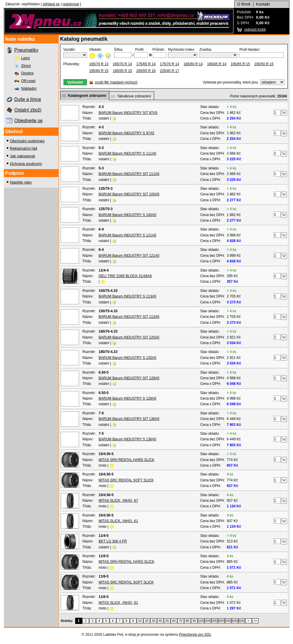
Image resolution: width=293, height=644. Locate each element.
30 (154, 621)
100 (201, 621)
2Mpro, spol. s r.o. (119, 21)
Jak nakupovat (23, 156)
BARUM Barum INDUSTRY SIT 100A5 (129, 194)
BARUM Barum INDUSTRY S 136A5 (128, 439)
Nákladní (29, 88)
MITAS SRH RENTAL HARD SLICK (127, 460)
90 (194, 621)
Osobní (28, 73)
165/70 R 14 (122, 64)
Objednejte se (29, 121)
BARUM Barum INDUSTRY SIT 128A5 (129, 378)
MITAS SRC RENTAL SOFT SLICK (126, 480)
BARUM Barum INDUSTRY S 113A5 (128, 296)
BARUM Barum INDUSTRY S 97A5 (127, 133)
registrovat (71, 4)
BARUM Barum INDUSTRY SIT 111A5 (129, 174)
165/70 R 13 (99, 64)
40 (160, 621)
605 (242, 621)
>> (255, 621)
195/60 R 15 (99, 71)
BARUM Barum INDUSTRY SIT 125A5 (129, 337)
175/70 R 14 (170, 64)
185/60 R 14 (193, 64)
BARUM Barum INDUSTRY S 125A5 (128, 358)
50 (167, 621)
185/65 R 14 (217, 64)
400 (221, 621)
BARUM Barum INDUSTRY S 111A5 (128, 153)
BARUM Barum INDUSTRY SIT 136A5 (129, 419)
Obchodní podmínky (27, 141)
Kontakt (263, 4)
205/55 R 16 (146, 71)
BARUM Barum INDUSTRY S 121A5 (128, 235)
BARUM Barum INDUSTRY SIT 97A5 (128, 113)
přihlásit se (51, 4)
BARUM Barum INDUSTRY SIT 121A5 (129, 256)
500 (228, 621)
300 (215, 621)
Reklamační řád (24, 148)
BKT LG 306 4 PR (113, 541)
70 (181, 621)
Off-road (28, 81)
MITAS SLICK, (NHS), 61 (118, 521)
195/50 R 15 (264, 64)
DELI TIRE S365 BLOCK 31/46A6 (125, 276)
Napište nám (21, 182)
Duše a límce (28, 99)
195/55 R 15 (122, 71)
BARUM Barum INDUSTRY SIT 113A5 (129, 317)
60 (174, 621)
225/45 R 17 (170, 71)
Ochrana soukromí (26, 164)
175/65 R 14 (146, 64)
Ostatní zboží (28, 110)
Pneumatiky (26, 50)
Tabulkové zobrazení (134, 96)
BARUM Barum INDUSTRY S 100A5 (128, 215)
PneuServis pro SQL (195, 635)
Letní (25, 58)
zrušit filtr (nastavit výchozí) (116, 82)
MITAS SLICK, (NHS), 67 (118, 501)
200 (208, 621)
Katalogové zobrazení (87, 96)
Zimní (26, 66)
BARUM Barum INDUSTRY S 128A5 (128, 398)
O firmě (244, 4)
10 (140, 621)
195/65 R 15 (240, 64)
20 (147, 621)
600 (235, 621)
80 (187, 621)
